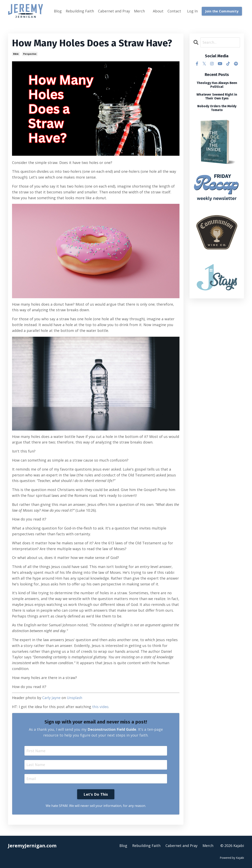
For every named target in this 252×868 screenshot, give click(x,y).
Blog (58, 11)
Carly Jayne (52, 697)
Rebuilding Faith (80, 11)
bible (16, 54)
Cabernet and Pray (114, 11)
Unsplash (75, 697)
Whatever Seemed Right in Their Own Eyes (217, 96)
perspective (30, 54)
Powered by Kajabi (232, 858)
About (158, 11)
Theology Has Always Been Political (217, 85)
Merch (139, 11)
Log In (192, 11)
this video (101, 706)
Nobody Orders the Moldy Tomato (217, 108)
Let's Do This (96, 794)
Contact (174, 11)
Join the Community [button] (222, 11)
